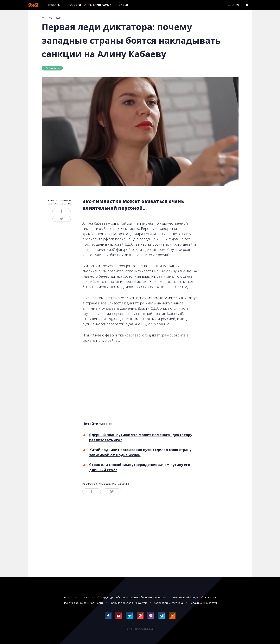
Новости (74, 5)
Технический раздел (186, 597)
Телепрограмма (100, 5)
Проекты (54, 5)
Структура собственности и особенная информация (134, 597)
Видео (123, 5)
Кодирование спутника (168, 603)
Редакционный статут (203, 603)
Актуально (52, 68)
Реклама (210, 597)
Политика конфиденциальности (83, 603)
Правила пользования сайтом (128, 603)
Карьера (89, 597)
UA (229, 5)
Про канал (71, 597)
